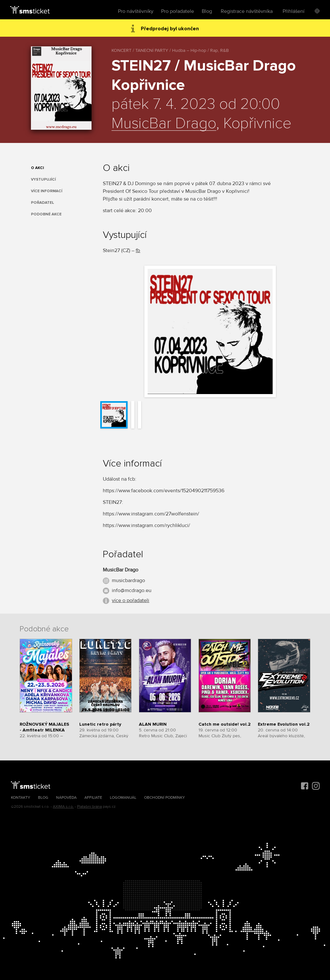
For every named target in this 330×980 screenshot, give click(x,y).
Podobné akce (46, 214)
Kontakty (21, 798)
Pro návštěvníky (136, 11)
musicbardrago (128, 580)
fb (138, 250)
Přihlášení (294, 11)
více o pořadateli (131, 600)
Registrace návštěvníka (247, 11)
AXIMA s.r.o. (63, 807)
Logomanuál (123, 798)
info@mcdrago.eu (132, 590)
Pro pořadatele (178, 11)
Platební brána (89, 807)
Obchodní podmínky (165, 798)
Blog (207, 11)
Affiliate (93, 798)
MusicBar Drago (164, 124)
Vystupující (43, 179)
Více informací (47, 191)
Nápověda (66, 798)
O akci (37, 168)
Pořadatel (43, 203)
